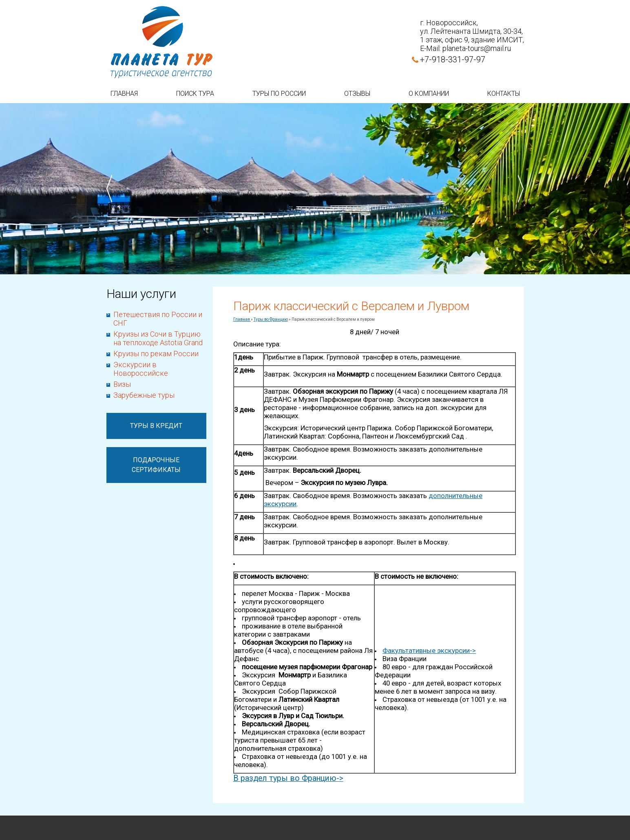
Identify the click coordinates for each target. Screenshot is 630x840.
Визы (123, 384)
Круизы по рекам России (156, 354)
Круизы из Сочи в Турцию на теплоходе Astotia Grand (158, 338)
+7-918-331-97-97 (453, 60)
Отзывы (357, 94)
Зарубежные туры (144, 395)
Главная (124, 94)
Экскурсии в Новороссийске (141, 369)
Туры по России (279, 94)
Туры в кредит (156, 426)
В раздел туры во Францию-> (288, 778)
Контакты (504, 94)
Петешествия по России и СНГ (158, 319)
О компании (429, 94)
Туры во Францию (271, 319)
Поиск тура (195, 94)
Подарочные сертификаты (156, 465)
